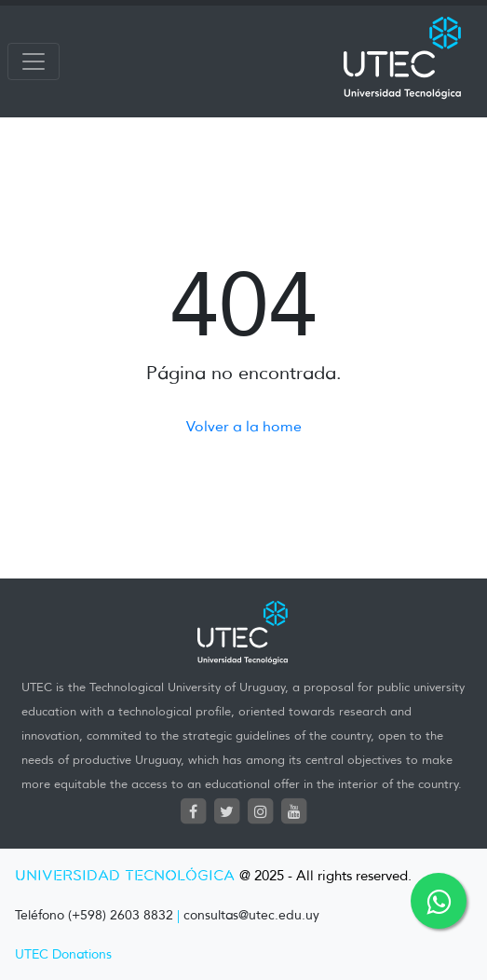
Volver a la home (244, 426)
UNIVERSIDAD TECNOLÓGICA (125, 876)
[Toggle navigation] (34, 61)
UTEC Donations (63, 954)
